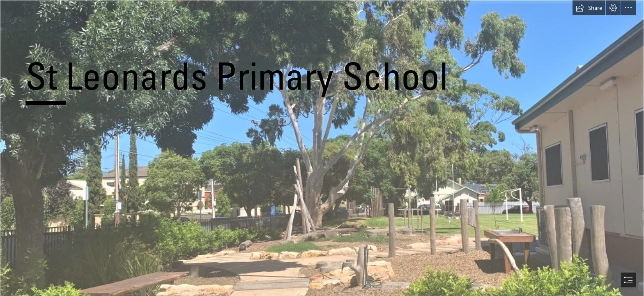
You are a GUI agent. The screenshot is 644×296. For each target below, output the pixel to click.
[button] (589, 8)
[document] (322, 148)
